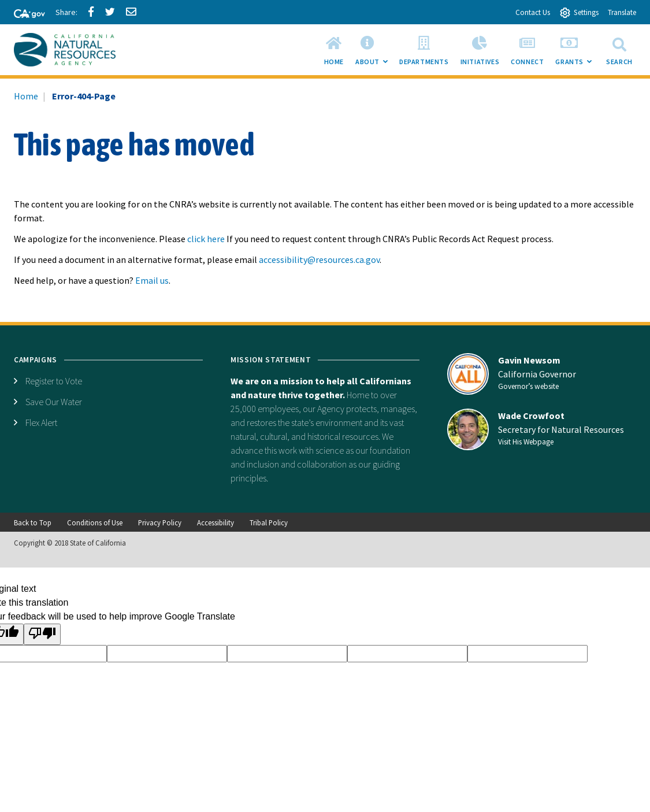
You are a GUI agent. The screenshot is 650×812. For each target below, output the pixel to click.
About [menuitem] (374, 53)
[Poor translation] (42, 634)
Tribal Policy (269, 522)
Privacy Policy (160, 522)
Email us (152, 280)
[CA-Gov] (24, 14)
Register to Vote (54, 381)
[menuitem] (334, 50)
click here (206, 239)
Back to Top (33, 522)
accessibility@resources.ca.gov (319, 259)
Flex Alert (41, 422)
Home (26, 96)
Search (619, 49)
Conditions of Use (95, 522)
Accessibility (216, 522)
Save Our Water (54, 402)
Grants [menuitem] (576, 53)
